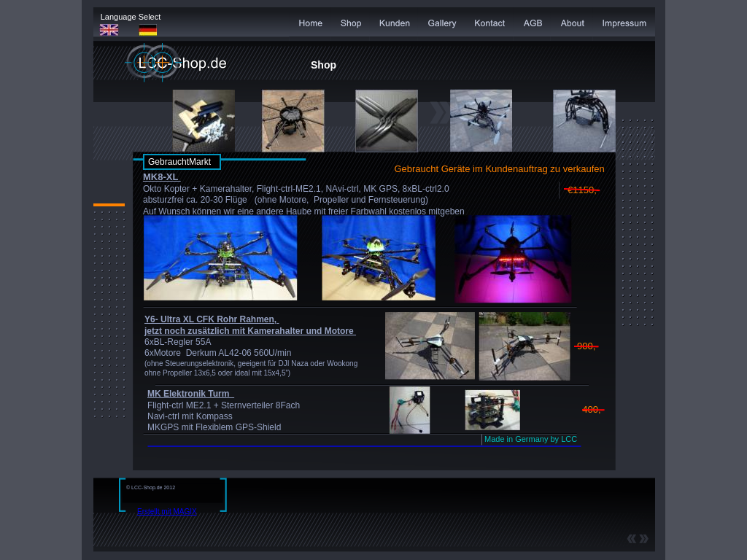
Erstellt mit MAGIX (167, 512)
